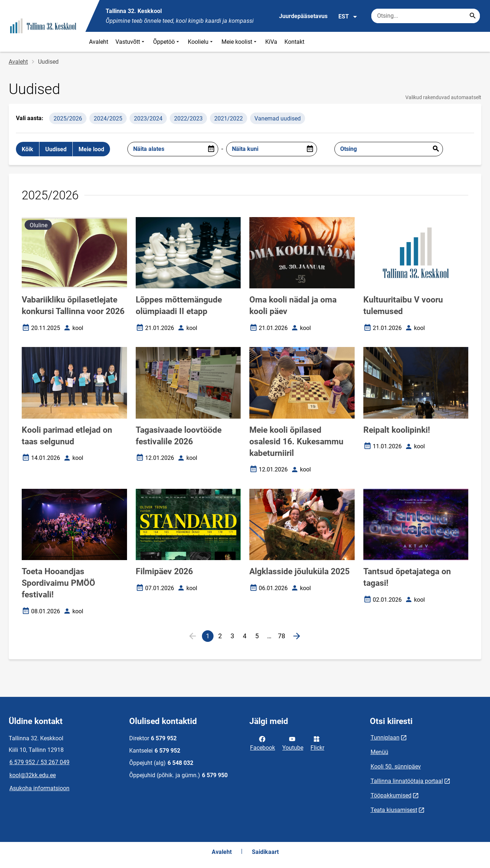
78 (283, 637)
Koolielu (201, 42)
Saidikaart (265, 852)
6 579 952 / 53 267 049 (39, 762)
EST (348, 17)
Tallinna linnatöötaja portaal (407, 781)
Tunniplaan (385, 738)
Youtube (293, 743)
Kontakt (294, 42)
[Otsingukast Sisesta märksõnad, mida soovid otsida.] (426, 16)
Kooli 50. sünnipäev (396, 767)
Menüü (379, 752)
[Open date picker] (211, 149)
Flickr (317, 743)
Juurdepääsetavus (303, 16)
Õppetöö (167, 42)
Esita (436, 149)
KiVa (271, 42)
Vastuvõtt (131, 42)
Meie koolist (240, 42)
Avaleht (99, 42)
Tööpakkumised (391, 795)
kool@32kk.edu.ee (33, 775)
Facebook (263, 743)
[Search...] (473, 16)
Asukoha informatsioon (39, 788)
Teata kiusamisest (394, 810)
